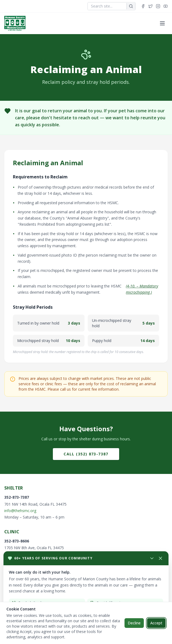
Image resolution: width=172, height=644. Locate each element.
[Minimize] (152, 558)
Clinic (12, 532)
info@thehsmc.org (20, 511)
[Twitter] (151, 6)
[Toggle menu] (162, 23)
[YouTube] (166, 6)
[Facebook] (143, 6)
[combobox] (107, 6)
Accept (156, 623)
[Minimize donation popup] (77, 558)
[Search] (131, 6)
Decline (134, 623)
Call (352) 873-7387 (86, 454)
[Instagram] (158, 6)
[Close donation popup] (160, 558)
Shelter (14, 488)
